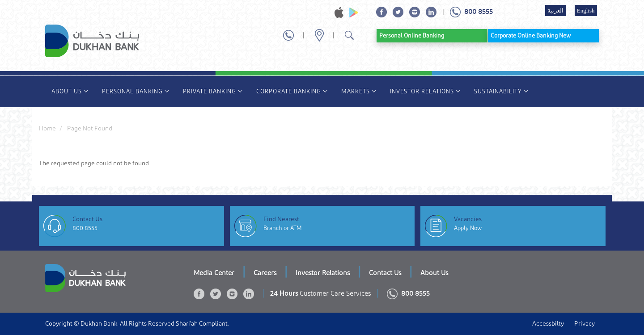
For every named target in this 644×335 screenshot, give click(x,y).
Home (47, 129)
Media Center (214, 273)
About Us (70, 91)
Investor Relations (425, 91)
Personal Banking (136, 91)
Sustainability (501, 91)
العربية (555, 10)
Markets (359, 91)
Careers (265, 273)
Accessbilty (548, 324)
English (586, 10)
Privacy (585, 324)
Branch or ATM (283, 228)
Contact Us (385, 273)
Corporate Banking (292, 91)
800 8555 (85, 228)
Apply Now (468, 228)
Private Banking (213, 91)
